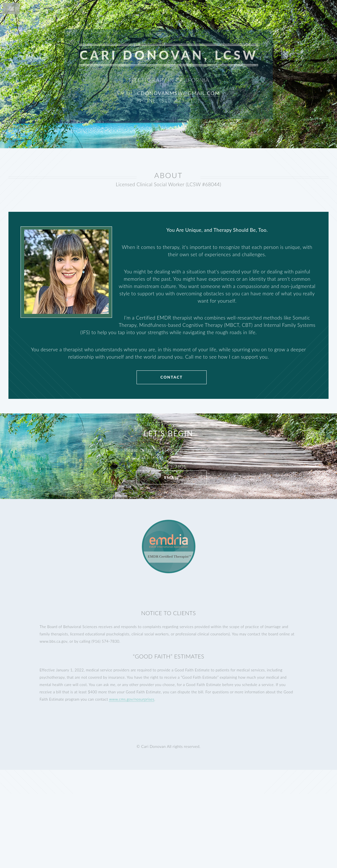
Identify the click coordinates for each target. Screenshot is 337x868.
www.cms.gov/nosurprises (132, 699)
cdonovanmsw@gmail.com (178, 93)
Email (171, 477)
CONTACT (172, 377)
